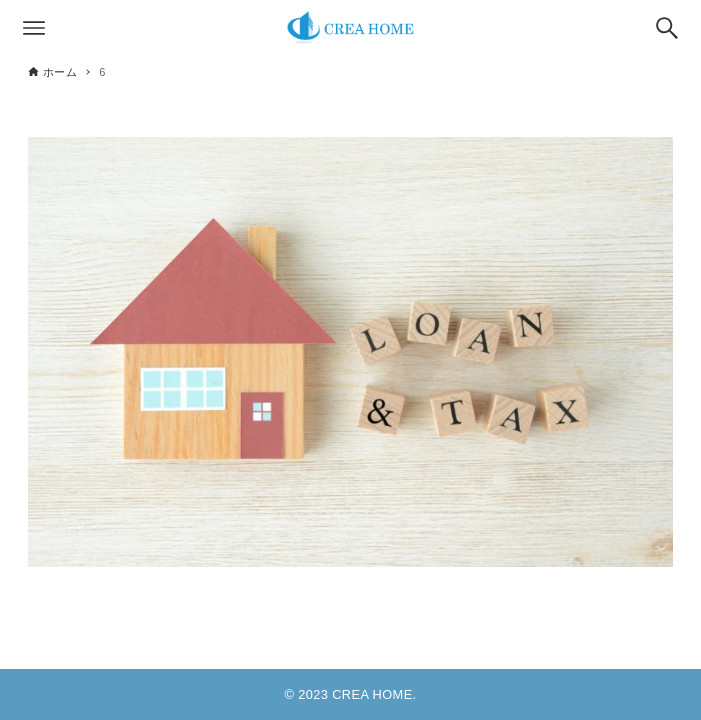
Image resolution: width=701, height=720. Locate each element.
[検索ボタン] (667, 28)
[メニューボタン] (34, 28)
